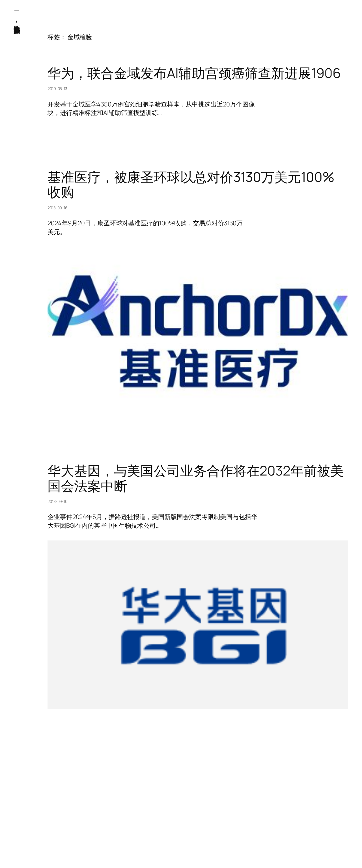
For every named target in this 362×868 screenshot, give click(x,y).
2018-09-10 (57, 501)
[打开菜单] (17, 12)
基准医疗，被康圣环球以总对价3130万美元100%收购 (191, 184)
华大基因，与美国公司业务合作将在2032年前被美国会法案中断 (196, 478)
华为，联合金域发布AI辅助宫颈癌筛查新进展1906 (194, 73)
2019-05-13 (57, 89)
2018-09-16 (58, 208)
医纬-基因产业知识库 (17, 21)
